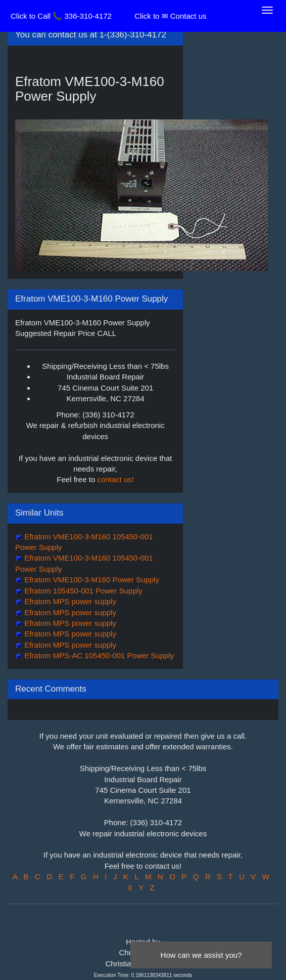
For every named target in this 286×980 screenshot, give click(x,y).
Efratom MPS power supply (69, 601)
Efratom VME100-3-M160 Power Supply (91, 580)
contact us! (115, 479)
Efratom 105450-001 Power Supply (82, 591)
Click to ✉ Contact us (170, 16)
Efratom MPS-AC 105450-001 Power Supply (98, 655)
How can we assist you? (201, 955)
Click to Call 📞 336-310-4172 (61, 16)
